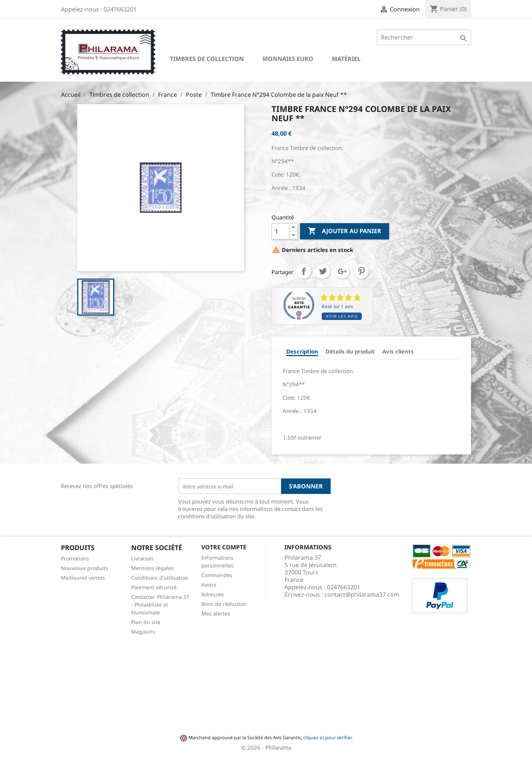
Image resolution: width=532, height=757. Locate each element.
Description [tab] (302, 351)
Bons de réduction (224, 604)
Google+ (342, 271)
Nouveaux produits (85, 568)
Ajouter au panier (345, 231)
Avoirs (209, 585)
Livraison (142, 558)
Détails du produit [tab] (350, 351)
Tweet (323, 271)
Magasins (143, 632)
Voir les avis (342, 316)
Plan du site (146, 622)
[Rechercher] (424, 37)
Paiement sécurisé (154, 587)
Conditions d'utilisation (160, 578)
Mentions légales (152, 568)
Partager (304, 271)
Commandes (217, 575)
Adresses (213, 594)
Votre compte (224, 547)
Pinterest (361, 271)
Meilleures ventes (83, 578)
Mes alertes (216, 613)
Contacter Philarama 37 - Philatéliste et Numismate (160, 605)
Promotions (75, 558)
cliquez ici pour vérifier (327, 738)
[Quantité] (280, 231)
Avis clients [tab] (398, 351)
